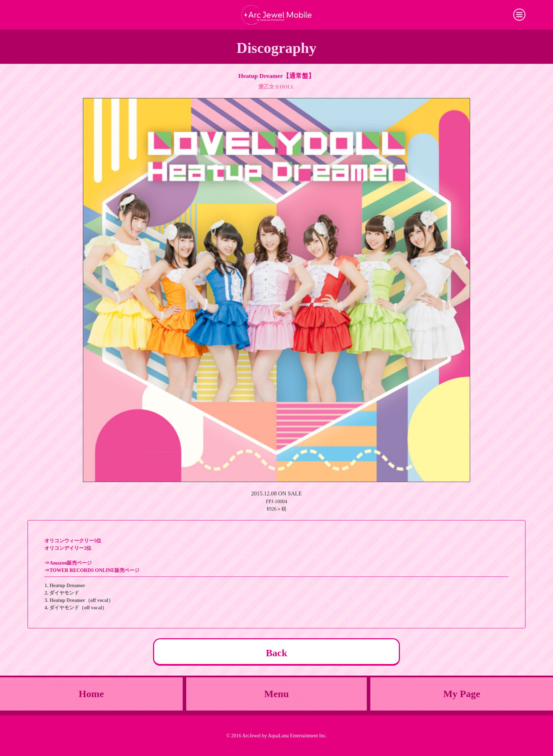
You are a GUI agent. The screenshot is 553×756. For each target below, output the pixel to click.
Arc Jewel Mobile (276, 15)
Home (91, 694)
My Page (462, 694)
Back (277, 653)
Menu (276, 694)
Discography (276, 48)
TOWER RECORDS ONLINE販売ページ (94, 570)
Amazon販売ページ (71, 563)
